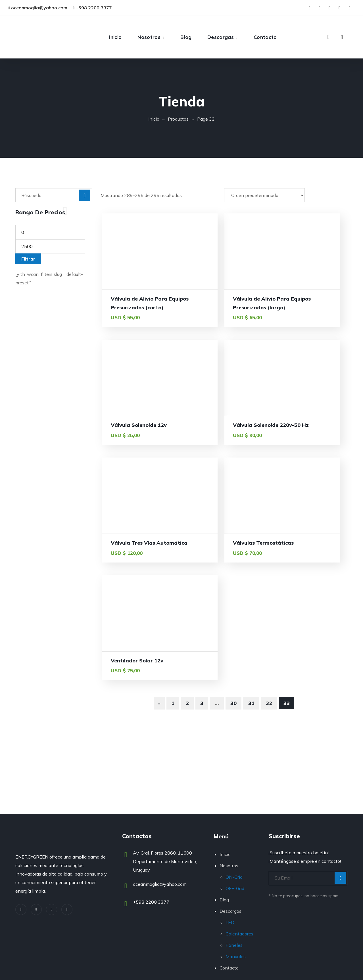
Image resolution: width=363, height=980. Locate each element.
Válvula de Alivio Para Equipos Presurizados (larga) (224, 307)
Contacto (229, 968)
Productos (178, 119)
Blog (224, 900)
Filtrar (28, 259)
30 (233, 603)
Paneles (234, 945)
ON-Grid (234, 877)
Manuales (236, 956)
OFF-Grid (235, 888)
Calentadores (239, 934)
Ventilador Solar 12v (137, 560)
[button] (328, 37)
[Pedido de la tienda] (264, 195)
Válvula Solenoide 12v (308, 299)
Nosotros (229, 866)
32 (269, 603)
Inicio (154, 119)
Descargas (230, 911)
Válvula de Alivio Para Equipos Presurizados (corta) (139, 307)
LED (230, 922)
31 (251, 603)
